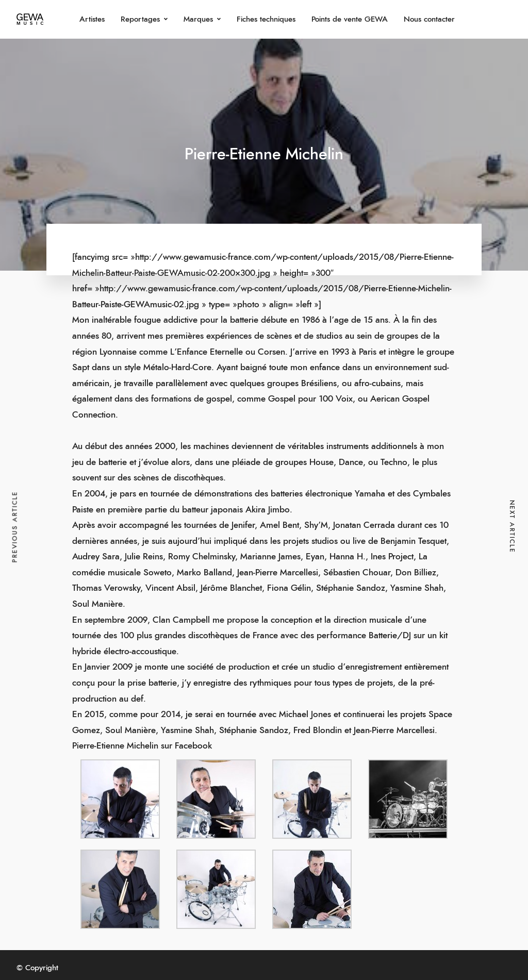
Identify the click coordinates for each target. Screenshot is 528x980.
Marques (198, 19)
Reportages (140, 19)
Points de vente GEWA (350, 19)
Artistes (92, 19)
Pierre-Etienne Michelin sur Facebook (142, 746)
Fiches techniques (266, 19)
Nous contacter (429, 19)
